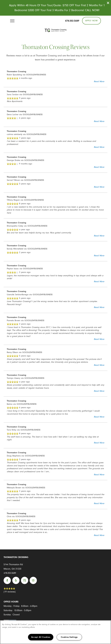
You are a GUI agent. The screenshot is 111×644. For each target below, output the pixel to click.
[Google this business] (25, 580)
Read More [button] (99, 81)
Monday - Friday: (12, 606)
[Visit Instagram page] (33, 580)
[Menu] (12, 21)
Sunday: (7, 615)
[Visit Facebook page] (7, 580)
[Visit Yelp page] (16, 580)
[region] (55, 632)
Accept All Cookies (41, 637)
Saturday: (8, 610)
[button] (108, 3)
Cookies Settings (69, 637)
